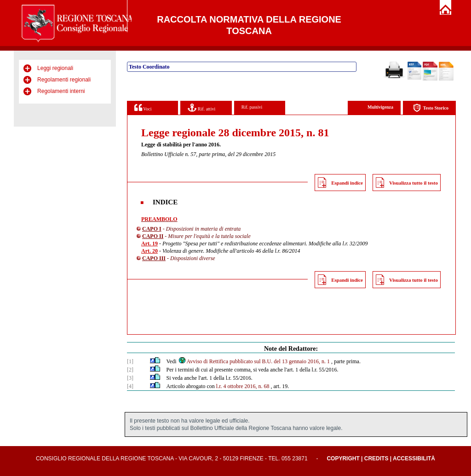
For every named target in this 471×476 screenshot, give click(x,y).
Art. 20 (149, 251)
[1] (130, 361)
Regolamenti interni (61, 91)
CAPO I (152, 229)
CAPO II (153, 236)
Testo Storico (431, 108)
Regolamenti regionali (64, 80)
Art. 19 (149, 244)
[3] (130, 378)
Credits (376, 459)
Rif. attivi (201, 107)
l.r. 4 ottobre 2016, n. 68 (243, 386)
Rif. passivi (252, 107)
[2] (130, 370)
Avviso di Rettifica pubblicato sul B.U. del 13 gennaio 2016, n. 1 (254, 361)
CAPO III (154, 258)
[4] (130, 386)
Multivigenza (380, 107)
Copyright (343, 459)
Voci (143, 107)
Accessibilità (414, 459)
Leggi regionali (55, 68)
